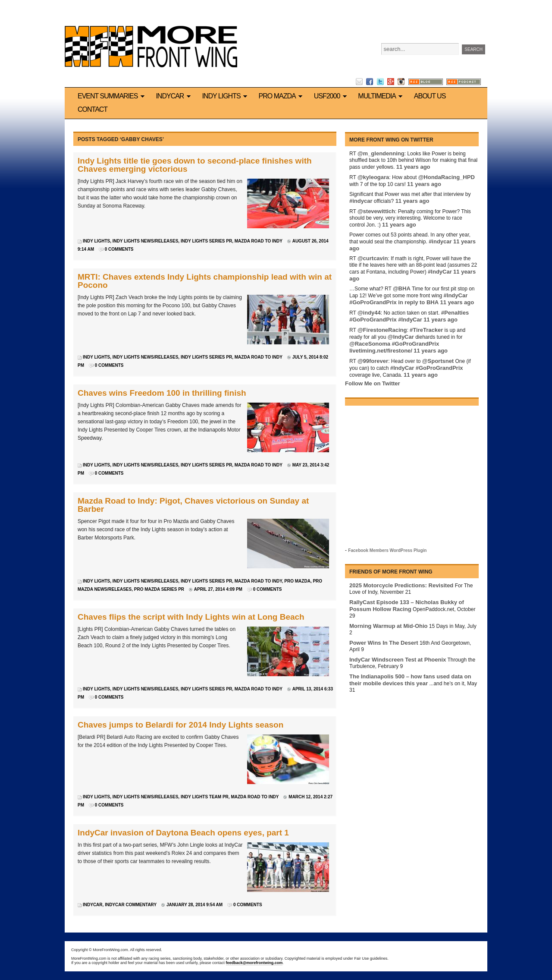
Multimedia (381, 96)
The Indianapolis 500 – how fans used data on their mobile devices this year (410, 680)
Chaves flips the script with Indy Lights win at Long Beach (191, 617)
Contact (93, 109)
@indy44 (369, 313)
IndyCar (174, 96)
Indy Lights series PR (206, 241)
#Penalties (455, 313)
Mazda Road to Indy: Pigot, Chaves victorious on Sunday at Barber (193, 505)
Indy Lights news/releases (146, 241)
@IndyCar (401, 337)
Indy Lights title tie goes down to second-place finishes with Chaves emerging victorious (195, 165)
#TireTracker (426, 330)
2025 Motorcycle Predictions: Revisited (401, 585)
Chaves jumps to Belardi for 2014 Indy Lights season (180, 725)
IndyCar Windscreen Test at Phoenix (398, 660)
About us (430, 96)
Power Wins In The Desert (384, 643)
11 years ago (413, 167)
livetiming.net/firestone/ (381, 351)
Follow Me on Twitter (373, 383)
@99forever (373, 361)
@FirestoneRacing (382, 330)
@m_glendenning (381, 153)
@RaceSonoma (370, 344)
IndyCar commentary (131, 905)
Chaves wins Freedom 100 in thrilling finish (162, 393)
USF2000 (332, 96)
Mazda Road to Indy (259, 241)
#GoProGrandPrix (373, 302)
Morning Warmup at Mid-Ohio (389, 626)
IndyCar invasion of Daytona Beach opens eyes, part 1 (183, 833)
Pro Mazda (282, 96)
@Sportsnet (438, 361)
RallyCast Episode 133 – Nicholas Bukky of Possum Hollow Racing (407, 606)
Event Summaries (112, 96)
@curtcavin (373, 258)
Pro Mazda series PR (159, 589)
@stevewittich (376, 211)
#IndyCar (440, 272)
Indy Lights (226, 96)
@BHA (402, 288)
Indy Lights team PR (205, 797)
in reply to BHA (418, 302)
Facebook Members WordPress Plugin (387, 550)
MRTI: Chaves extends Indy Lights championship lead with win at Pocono (205, 281)
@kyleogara (373, 177)
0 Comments (119, 249)
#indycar (361, 201)
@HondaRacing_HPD (447, 177)
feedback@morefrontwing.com (254, 963)
